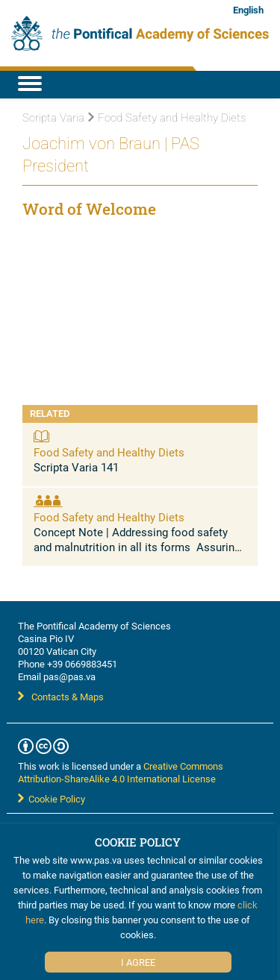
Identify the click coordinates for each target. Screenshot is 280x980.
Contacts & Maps (61, 697)
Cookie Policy (52, 799)
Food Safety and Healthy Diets (109, 452)
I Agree (138, 962)
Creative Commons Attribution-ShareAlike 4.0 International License (121, 772)
